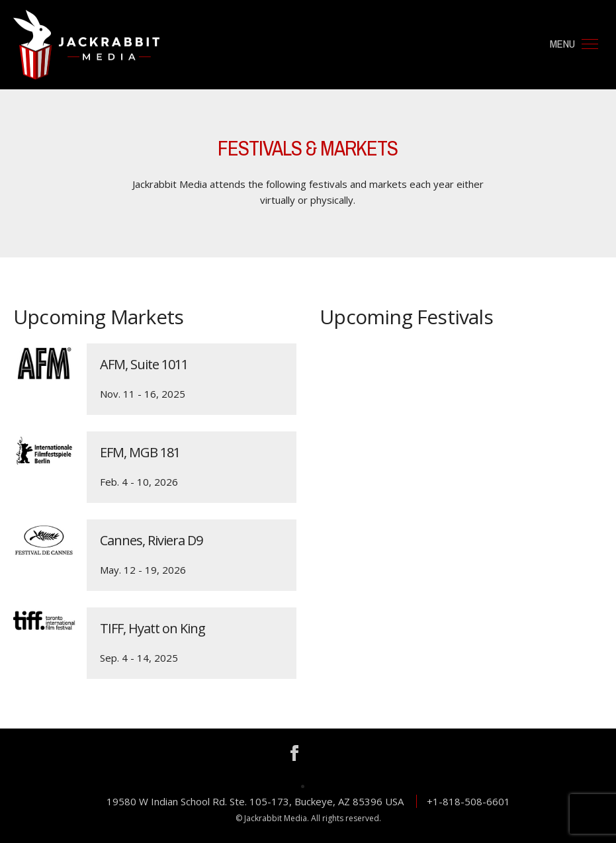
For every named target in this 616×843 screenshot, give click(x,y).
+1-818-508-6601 (468, 801)
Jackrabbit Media (86, 45)
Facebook (294, 753)
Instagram (322, 753)
